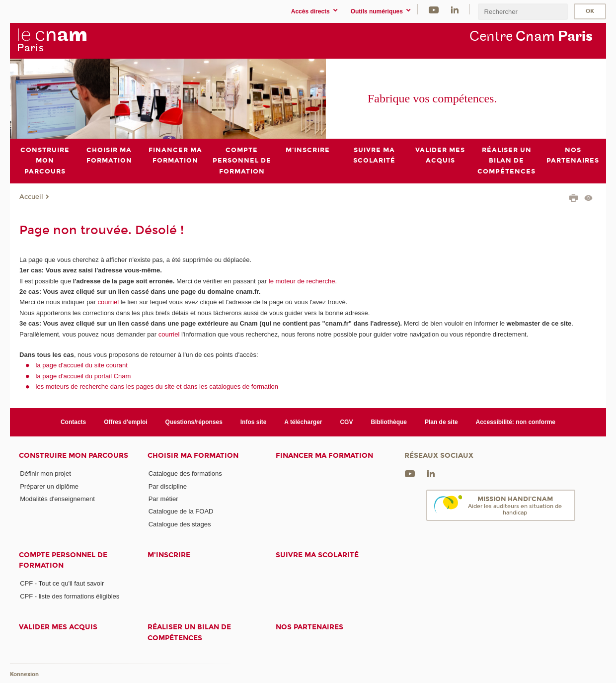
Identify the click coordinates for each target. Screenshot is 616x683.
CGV (346, 422)
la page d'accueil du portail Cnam (83, 376)
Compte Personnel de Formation (63, 560)
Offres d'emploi (125, 422)
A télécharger (303, 422)
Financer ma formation (324, 456)
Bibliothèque (389, 422)
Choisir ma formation (193, 456)
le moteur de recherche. (302, 281)
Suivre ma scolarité (317, 555)
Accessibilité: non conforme (516, 422)
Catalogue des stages (180, 524)
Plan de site (441, 422)
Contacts (73, 422)
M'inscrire (169, 555)
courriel (109, 302)
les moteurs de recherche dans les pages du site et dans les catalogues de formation (157, 386)
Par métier (163, 499)
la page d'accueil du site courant (82, 365)
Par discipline (168, 486)
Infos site (254, 422)
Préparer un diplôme (49, 486)
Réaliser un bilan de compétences (189, 632)
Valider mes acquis (58, 627)
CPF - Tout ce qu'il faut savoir (62, 583)
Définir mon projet (45, 473)
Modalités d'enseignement (57, 499)
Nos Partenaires (309, 627)
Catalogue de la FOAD (181, 511)
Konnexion (24, 674)
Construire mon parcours (74, 456)
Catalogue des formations (185, 473)
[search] (523, 12)
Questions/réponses (194, 422)
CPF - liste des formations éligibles (70, 596)
